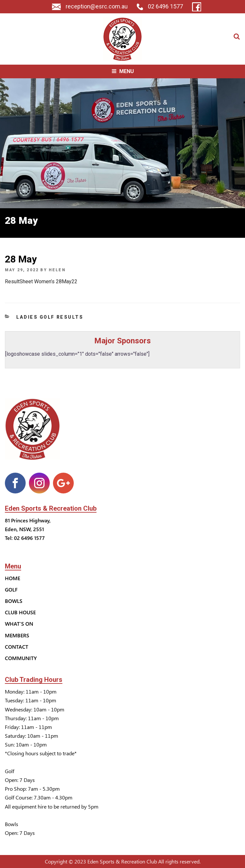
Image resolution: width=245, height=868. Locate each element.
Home (13, 578)
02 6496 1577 (160, 6)
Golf (11, 589)
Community (21, 658)
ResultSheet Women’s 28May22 (41, 281)
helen (57, 270)
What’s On (19, 624)
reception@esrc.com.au (90, 6)
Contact (17, 647)
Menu (123, 71)
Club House (20, 612)
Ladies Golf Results (50, 317)
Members (17, 635)
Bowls (14, 601)
